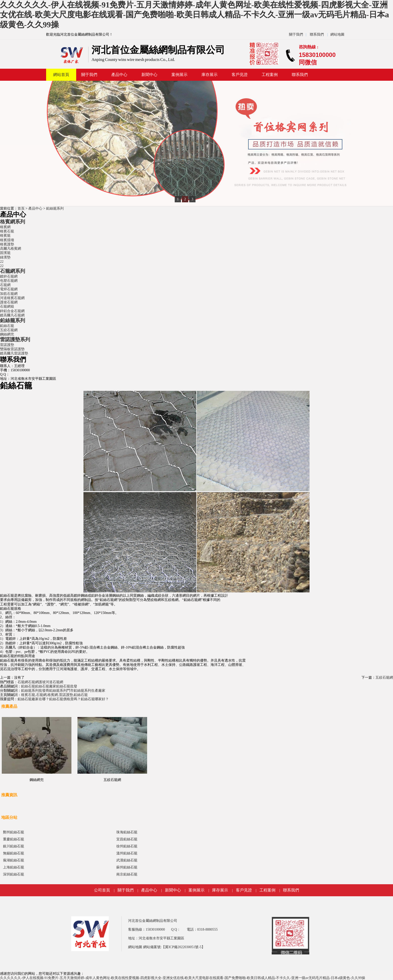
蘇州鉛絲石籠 (127, 867)
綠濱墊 (5, 257)
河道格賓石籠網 (12, 298)
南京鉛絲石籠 (127, 874)
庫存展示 (210, 75)
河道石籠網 (54, 682)
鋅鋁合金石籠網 (12, 311)
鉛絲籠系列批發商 (35, 691)
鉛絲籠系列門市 (61, 691)
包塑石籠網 (9, 281)
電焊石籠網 (9, 289)
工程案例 (270, 75)
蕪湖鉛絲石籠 (14, 860)
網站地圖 (337, 34)
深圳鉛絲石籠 (14, 874)
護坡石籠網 (9, 302)
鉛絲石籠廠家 (46, 686)
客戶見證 (240, 75)
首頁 (21, 208)
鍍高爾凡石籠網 (12, 315)
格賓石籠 (7, 231)
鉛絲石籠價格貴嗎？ (65, 699)
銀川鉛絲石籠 (14, 846)
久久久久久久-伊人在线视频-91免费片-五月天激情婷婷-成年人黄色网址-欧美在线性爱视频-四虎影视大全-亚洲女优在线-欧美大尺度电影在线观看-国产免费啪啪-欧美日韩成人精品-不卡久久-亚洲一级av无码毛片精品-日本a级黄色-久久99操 (194, 15)
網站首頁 (61, 75)
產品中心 (119, 75)
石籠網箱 (7, 306)
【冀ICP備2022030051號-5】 (183, 947)
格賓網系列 (13, 222)
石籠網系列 (13, 271)
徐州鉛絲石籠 (127, 846)
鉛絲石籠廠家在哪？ (33, 699)
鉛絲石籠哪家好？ (95, 699)
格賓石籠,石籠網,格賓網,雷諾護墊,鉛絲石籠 (54, 695)
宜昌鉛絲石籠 (127, 839)
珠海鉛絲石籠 (127, 832)
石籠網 (5, 285)
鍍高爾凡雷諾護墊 (14, 353)
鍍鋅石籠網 (9, 276)
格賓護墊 (7, 244)
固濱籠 (5, 253)
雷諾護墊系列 (15, 339)
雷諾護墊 (7, 345)
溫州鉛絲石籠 (127, 853)
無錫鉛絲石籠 (14, 853)
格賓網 (5, 227)
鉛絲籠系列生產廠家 (89, 691)
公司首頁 (102, 890)
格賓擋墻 (7, 240)
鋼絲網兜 (7, 334)
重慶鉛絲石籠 (14, 839)
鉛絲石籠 (7, 326)
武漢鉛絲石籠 (127, 860)
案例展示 (179, 75)
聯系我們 (317, 34)
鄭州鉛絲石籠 (14, 832)
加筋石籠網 (9, 294)
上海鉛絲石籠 (14, 867)
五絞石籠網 (9, 330)
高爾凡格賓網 (11, 249)
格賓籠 (5, 236)
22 (2, 262)
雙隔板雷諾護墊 (12, 349)
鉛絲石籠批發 (67, 686)
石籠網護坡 (37, 682)
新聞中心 (149, 75)
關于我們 (296, 34)
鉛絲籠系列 (55, 208)
